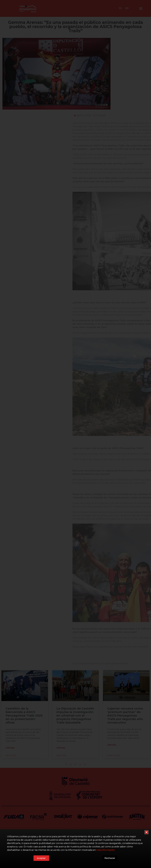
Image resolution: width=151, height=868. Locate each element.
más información (106, 850)
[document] (75, 434)
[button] (146, 832)
